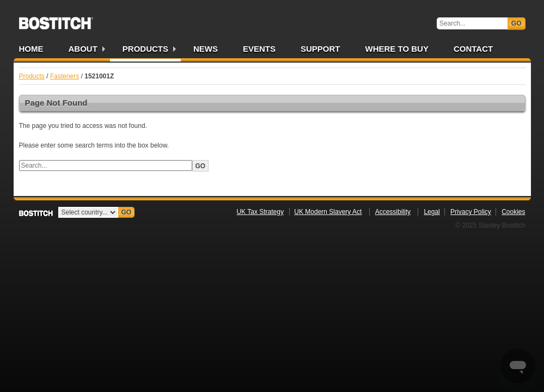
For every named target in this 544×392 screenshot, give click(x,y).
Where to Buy (397, 49)
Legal (432, 212)
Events (259, 49)
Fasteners (65, 76)
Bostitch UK (56, 20)
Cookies (513, 212)
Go (517, 23)
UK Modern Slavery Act (328, 212)
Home (31, 49)
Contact (473, 49)
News (206, 49)
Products (145, 49)
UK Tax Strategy (260, 212)
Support (320, 49)
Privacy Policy (471, 212)
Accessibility (393, 212)
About (83, 49)
